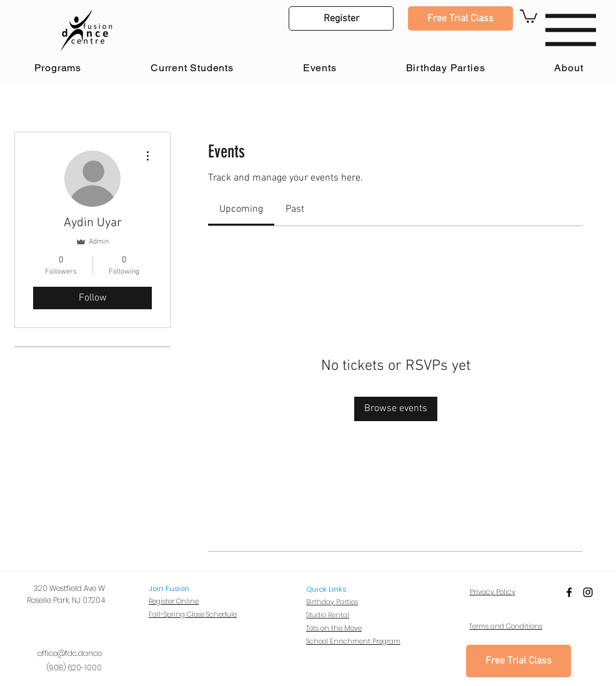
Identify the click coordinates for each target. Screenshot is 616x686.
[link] (241, 209)
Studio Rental (328, 615)
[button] (341, 18)
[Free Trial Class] (460, 18)
